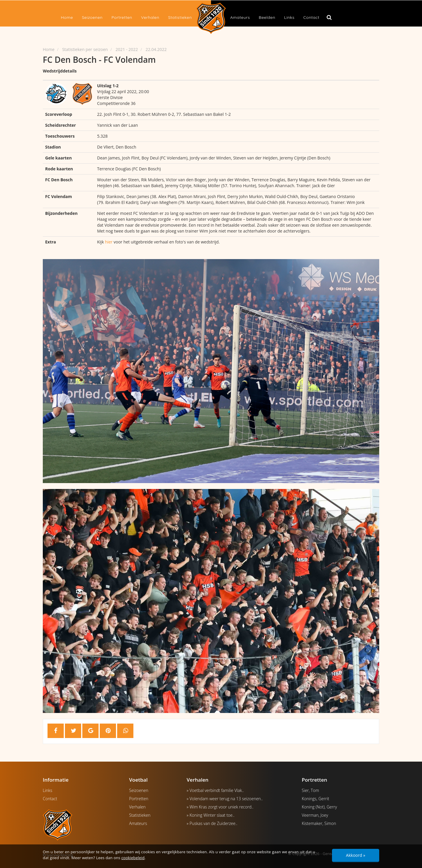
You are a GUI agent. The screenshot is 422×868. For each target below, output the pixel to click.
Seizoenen (92, 17)
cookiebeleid (133, 858)
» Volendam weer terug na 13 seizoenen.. (225, 799)
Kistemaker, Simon (319, 823)
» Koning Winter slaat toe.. (211, 815)
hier (109, 242)
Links (289, 17)
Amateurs (240, 17)
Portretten (122, 17)
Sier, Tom (311, 790)
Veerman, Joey (315, 815)
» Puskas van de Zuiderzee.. (212, 823)
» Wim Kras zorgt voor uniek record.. (220, 807)
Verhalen (150, 17)
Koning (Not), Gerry (319, 807)
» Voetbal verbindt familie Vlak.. (215, 790)
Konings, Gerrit (316, 799)
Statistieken (180, 17)
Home (67, 17)
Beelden (267, 17)
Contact (311, 17)
